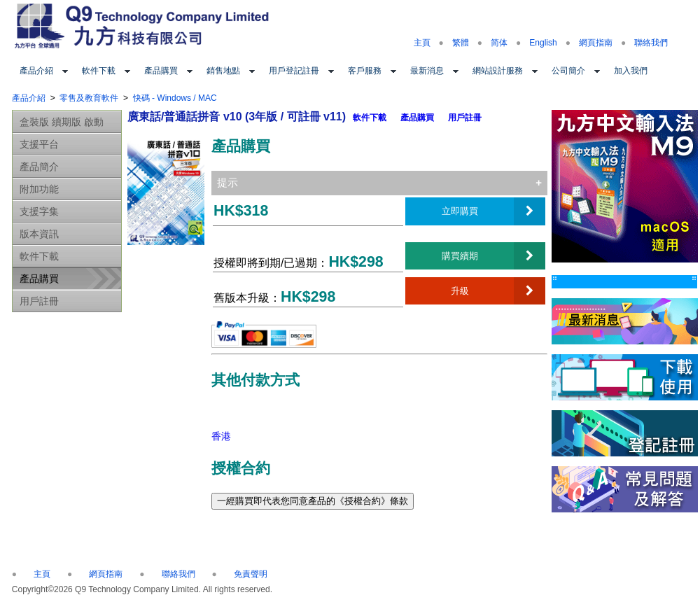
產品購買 (161, 71)
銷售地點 (223, 71)
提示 (227, 182)
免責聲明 (251, 574)
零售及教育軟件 (89, 98)
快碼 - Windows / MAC (175, 98)
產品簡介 (39, 167)
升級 (460, 290)
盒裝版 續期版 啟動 (62, 122)
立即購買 (460, 211)
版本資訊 (39, 234)
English (543, 43)
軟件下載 (99, 71)
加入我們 (631, 71)
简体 (499, 43)
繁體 (461, 43)
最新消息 (427, 71)
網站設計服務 (498, 71)
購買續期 (460, 255)
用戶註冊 (39, 301)
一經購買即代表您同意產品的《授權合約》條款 (313, 501)
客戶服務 (365, 71)
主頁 (422, 43)
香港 (221, 436)
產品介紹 (36, 71)
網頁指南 (596, 43)
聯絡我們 (651, 43)
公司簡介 (568, 71)
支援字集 (39, 211)
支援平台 (39, 144)
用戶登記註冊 (294, 71)
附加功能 (39, 189)
